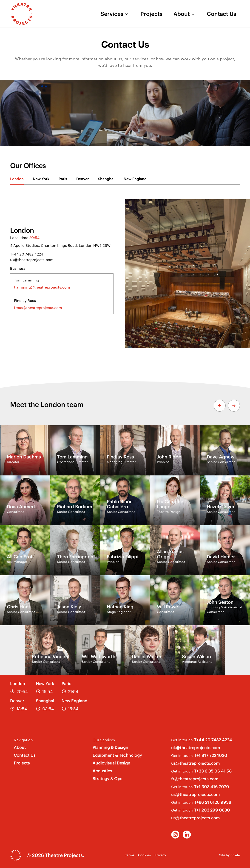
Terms (130, 855)
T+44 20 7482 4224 (27, 254)
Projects (151, 14)
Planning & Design (110, 747)
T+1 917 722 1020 (211, 755)
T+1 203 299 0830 (212, 810)
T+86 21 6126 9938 (213, 802)
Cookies (144, 855)
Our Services (104, 740)
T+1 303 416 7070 (212, 787)
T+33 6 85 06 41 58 (213, 771)
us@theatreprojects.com (196, 763)
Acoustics (102, 771)
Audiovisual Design (111, 763)
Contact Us (222, 14)
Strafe (235, 855)
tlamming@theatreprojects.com (42, 287)
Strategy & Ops (107, 779)
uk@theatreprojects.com (32, 260)
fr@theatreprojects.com (195, 779)
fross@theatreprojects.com (38, 308)
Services (112, 14)
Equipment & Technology (117, 755)
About (182, 14)
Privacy (160, 855)
